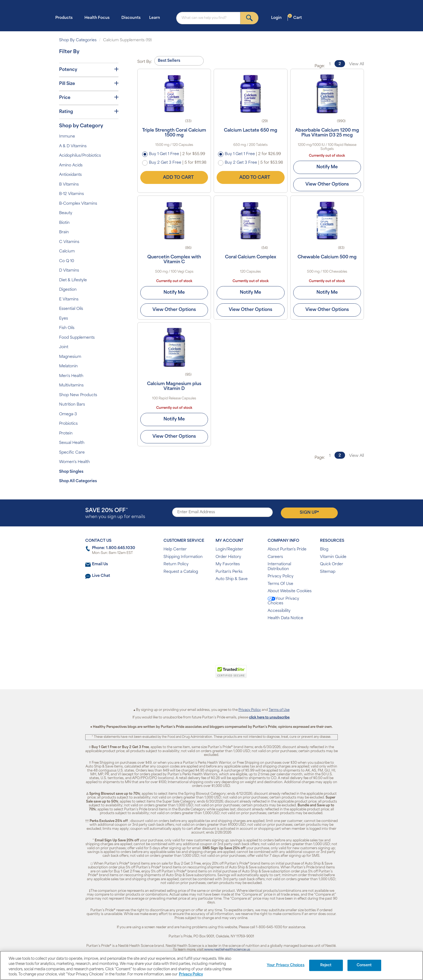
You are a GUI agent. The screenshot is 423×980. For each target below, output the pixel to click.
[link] (189, 674)
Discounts (131, 18)
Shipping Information (183, 557)
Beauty (66, 213)
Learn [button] (156, 18)
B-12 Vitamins (71, 194)
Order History (228, 557)
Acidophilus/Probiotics (80, 156)
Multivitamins (71, 386)
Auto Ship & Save (232, 579)
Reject (326, 965)
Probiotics (68, 424)
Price (89, 98)
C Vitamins (69, 242)
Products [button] (66, 18)
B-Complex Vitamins (78, 204)
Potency (89, 70)
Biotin (64, 223)
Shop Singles (71, 472)
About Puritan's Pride (287, 549)
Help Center (175, 549)
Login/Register (229, 549)
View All (357, 64)
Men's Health (71, 376)
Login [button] (278, 18)
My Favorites (228, 564)
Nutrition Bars (72, 405)
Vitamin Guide (333, 557)
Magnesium (70, 357)
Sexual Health (72, 443)
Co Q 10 (67, 261)
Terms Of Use (280, 584)
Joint (64, 347)
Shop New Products (78, 395)
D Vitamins (69, 271)
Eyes (64, 319)
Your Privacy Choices (283, 601)
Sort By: (145, 62)
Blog (324, 549)
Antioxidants (70, 175)
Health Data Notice (285, 618)
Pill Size (89, 84)
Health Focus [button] (99, 18)
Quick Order (332, 564)
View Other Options (327, 184)
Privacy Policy (281, 576)
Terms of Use (279, 710)
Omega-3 (68, 414)
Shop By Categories (78, 40)
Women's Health (74, 462)
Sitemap (328, 572)
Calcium (67, 251)
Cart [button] (295, 18)
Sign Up (309, 512)
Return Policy (176, 564)
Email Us (100, 564)
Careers (275, 557)
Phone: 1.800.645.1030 (114, 548)
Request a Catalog (181, 572)
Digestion (68, 290)
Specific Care (72, 453)
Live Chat (101, 576)
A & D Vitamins (73, 146)
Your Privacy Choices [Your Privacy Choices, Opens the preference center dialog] (286, 965)
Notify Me (327, 167)
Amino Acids (71, 165)
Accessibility (279, 611)
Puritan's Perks (229, 572)
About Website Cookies (290, 591)
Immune (67, 137)
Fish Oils (67, 328)
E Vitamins (69, 299)
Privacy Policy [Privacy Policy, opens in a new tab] (191, 974)
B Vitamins (69, 185)
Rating (89, 112)
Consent (364, 965)
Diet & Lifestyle (73, 280)
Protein (66, 434)
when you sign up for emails (115, 514)
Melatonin (68, 366)
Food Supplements (77, 338)
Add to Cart (174, 177)
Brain (64, 232)
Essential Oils (71, 309)
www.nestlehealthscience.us (227, 950)
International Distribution (279, 567)
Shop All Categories (78, 481)
